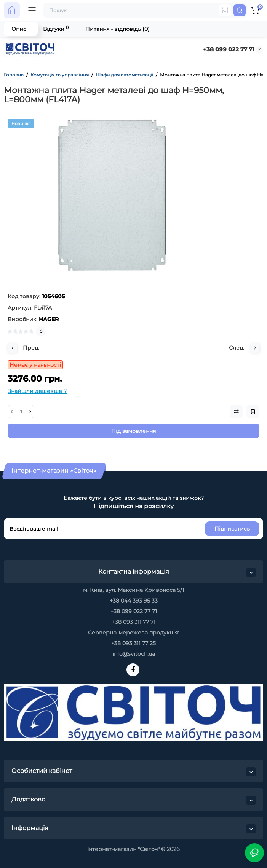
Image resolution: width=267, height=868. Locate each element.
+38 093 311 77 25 (133, 643)
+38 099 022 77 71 (229, 49)
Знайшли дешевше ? (37, 391)
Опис (19, 29)
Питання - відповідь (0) (118, 29)
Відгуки (56, 29)
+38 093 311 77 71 (134, 622)
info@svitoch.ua (134, 654)
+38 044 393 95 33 (134, 601)
